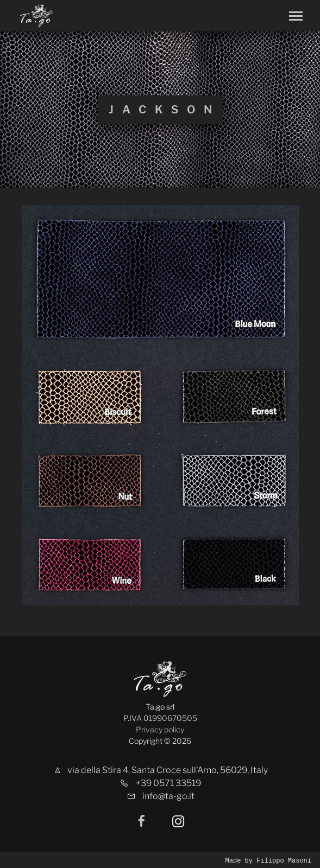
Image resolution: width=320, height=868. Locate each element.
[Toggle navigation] (296, 16)
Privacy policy (160, 729)
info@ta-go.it (168, 796)
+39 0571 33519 (168, 783)
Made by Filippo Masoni (268, 860)
